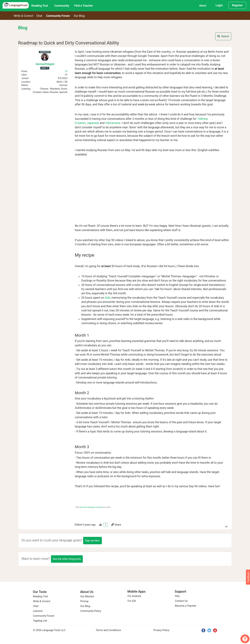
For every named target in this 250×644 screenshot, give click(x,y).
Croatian (80, 123)
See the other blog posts (67, 559)
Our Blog (85, 606)
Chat (39, 16)
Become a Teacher (186, 606)
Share (116, 525)
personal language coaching (91, 507)
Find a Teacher (84, 6)
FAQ (177, 596)
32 (66, 71)
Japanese (93, 123)
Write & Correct (23, 16)
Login (219, 5)
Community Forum (44, 616)
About (203, 6)
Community (62, 6)
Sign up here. (92, 540)
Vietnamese (113, 123)
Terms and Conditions (108, 630)
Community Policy (91, 611)
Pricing (84, 601)
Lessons (38, 611)
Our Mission (87, 596)
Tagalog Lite (40, 621)
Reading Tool (40, 6)
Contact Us (181, 601)
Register (237, 5)
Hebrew (203, 119)
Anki (108, 298)
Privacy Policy (161, 630)
